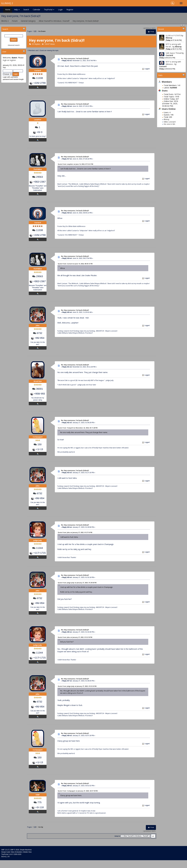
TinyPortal (49, 10)
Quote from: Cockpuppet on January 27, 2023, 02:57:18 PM (78, 799)
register (13, 60)
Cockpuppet (38, 441)
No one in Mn (169, 124)
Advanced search (14, 45)
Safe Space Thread (174, 53)
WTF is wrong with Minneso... (173, 63)
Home (8, 10)
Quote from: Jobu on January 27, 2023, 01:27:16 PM (75, 538)
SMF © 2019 (15, 858)
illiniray (169, 38)
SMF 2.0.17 (5, 858)
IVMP (38, 803)
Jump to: (117, 844)
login (5, 60)
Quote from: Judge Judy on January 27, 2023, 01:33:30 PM (77, 693)
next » (154, 28)
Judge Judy (38, 547)
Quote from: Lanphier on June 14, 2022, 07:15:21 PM (75, 166)
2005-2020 (18, 862)
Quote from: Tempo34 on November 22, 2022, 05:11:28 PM (78, 432)
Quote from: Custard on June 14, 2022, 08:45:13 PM (75, 267)
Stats (160, 75)
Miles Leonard (170, 122)
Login (60, 10)
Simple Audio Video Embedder (12, 860)
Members (167, 82)
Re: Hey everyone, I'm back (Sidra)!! (75, 58)
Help (17, 10)
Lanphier (38, 121)
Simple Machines (26, 858)
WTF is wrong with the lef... (173, 45)
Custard (169, 55)
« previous (147, 28)
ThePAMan (38, 171)
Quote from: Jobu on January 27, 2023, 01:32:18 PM (75, 643)
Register (70, 10)
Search (26, 10)
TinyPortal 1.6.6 (7, 862)
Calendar (36, 10)
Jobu (38, 330)
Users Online (169, 109)
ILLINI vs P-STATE (173, 35)
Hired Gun (38, 386)
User (4, 52)
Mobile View (27, 860)
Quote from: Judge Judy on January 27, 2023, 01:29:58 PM (77, 588)
